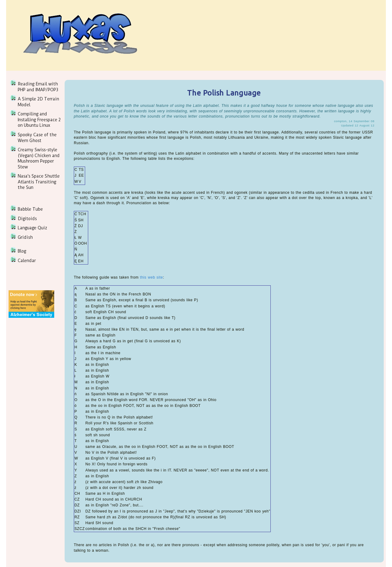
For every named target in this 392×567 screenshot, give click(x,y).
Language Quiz (32, 228)
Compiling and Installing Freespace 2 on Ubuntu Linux (39, 120)
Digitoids (27, 219)
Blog (22, 251)
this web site (151, 277)
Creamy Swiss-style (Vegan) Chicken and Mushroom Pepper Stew (39, 158)
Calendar (27, 261)
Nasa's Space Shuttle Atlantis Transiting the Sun (39, 182)
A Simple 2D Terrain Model (38, 102)
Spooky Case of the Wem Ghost (37, 138)
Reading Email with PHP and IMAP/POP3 (38, 87)
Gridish (25, 237)
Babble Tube (30, 209)
